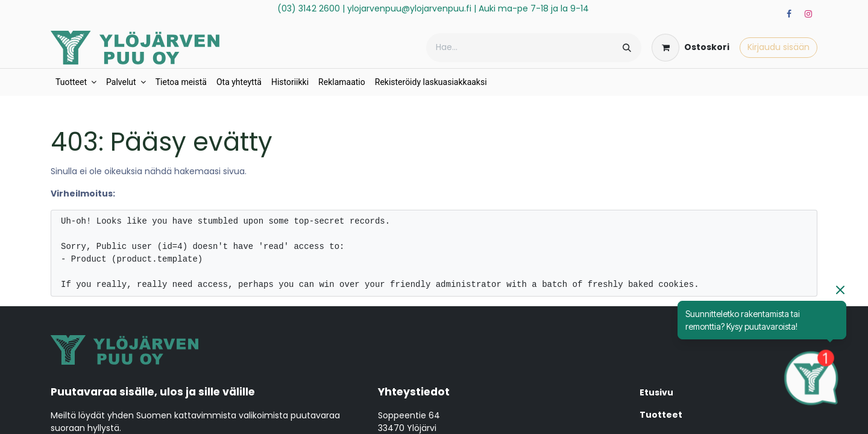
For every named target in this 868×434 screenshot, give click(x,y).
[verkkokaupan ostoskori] (690, 48)
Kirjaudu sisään (778, 47)
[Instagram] (808, 14)
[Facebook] (789, 14)
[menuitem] (76, 82)
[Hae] (627, 48)
